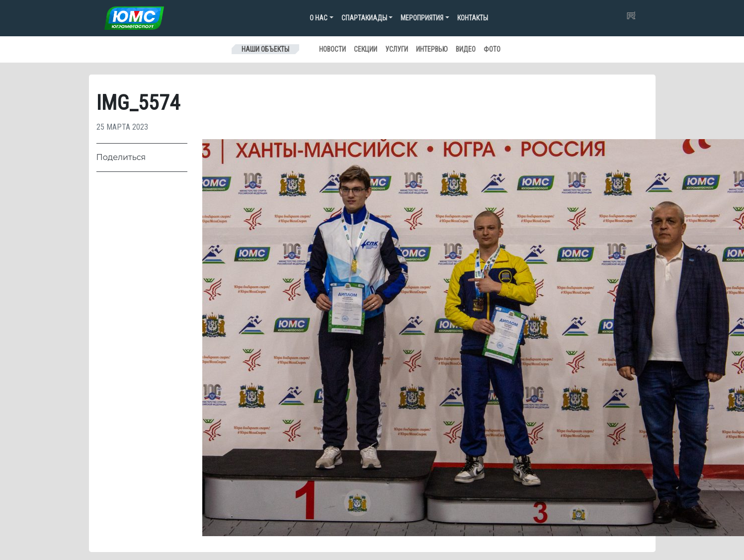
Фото (492, 49)
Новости (332, 49)
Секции (366, 49)
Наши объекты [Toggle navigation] (265, 49)
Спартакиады (364, 18)
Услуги (397, 49)
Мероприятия (422, 18)
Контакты (473, 18)
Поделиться (121, 157)
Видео (466, 49)
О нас (319, 18)
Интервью (432, 49)
